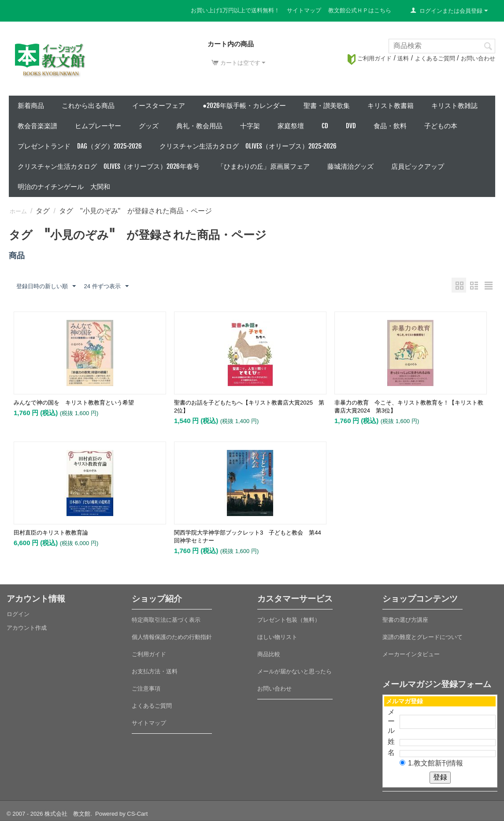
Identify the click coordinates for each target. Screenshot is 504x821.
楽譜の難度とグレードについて (422, 637)
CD (325, 126)
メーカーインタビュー (411, 654)
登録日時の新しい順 (46, 286)
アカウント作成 (27, 628)
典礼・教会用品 (199, 126)
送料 (403, 58)
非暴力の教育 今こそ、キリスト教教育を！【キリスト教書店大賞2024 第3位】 (409, 407)
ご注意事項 (146, 689)
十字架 (250, 126)
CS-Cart (137, 814)
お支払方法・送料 (155, 671)
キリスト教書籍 (391, 106)
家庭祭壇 (291, 126)
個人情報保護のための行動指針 (172, 637)
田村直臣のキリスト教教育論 (51, 533)
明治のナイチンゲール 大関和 (64, 187)
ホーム (18, 211)
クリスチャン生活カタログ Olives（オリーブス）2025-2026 (248, 146)
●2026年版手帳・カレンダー (244, 106)
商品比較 (269, 654)
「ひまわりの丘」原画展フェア (263, 166)
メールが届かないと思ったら (295, 671)
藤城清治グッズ (350, 166)
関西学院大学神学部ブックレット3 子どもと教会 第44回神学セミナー (248, 537)
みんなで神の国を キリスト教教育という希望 (74, 403)
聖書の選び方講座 (405, 620)
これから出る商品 (88, 106)
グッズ (149, 126)
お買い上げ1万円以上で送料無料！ (235, 10)
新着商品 (31, 106)
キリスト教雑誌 (454, 106)
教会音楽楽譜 (37, 126)
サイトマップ (304, 10)
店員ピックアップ (418, 166)
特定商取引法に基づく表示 (166, 620)
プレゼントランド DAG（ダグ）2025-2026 (80, 146)
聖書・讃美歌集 (327, 106)
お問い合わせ (478, 58)
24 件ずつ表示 (106, 286)
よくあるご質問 (435, 58)
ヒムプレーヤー (98, 126)
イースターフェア (159, 106)
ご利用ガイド (370, 58)
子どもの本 (441, 126)
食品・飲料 (390, 126)
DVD (351, 126)
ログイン (18, 614)
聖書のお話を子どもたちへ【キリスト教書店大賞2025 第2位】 (249, 407)
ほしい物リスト (277, 637)
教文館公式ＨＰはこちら (360, 10)
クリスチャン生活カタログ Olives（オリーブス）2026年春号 (109, 166)
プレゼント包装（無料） (289, 620)
